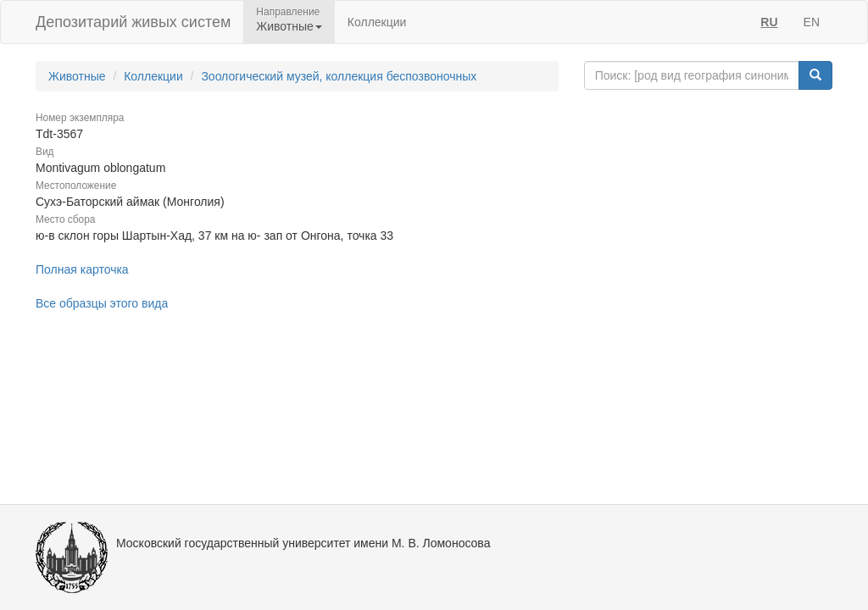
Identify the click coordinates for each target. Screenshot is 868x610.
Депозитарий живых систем (133, 22)
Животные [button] (289, 26)
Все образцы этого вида (102, 303)
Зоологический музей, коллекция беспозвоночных (339, 76)
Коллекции (377, 22)
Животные (77, 76)
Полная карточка (82, 269)
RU (769, 22)
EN (812, 22)
